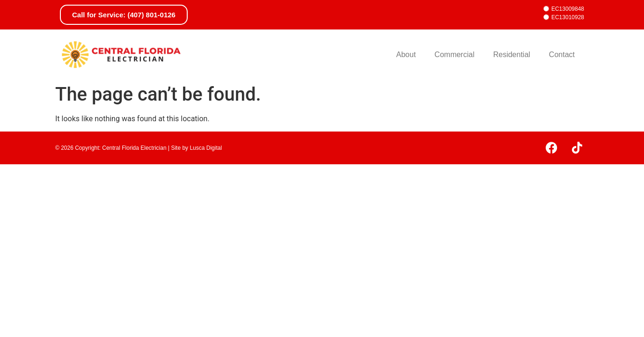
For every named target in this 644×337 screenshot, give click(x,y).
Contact (562, 55)
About (406, 55)
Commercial (454, 55)
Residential (512, 55)
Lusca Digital (206, 148)
